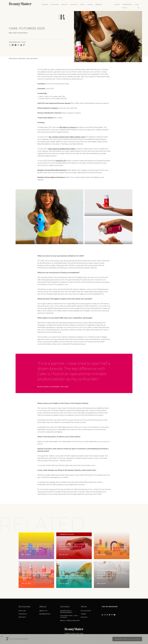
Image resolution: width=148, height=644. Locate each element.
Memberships (127, 4)
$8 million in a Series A (68, 127)
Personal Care (24, 59)
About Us (43, 611)
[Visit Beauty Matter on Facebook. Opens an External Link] (107, 615)
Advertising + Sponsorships (66, 612)
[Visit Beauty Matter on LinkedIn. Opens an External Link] (102, 615)
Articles (22, 611)
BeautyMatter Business (18, 33)
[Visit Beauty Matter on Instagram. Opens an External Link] (105, 615)
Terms (83, 614)
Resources (13, 59)
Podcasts (74, 4)
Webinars (99, 4)
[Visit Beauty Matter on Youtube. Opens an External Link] (114, 615)
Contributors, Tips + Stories (69, 616)
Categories (55, 4)
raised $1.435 (61, 161)
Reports (65, 4)
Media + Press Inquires (70, 621)
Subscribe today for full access (127, 639)
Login (137, 4)
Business (45, 4)
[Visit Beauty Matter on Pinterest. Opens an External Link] (112, 615)
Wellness (34, 59)
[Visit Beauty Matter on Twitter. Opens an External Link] (109, 615)
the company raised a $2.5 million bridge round (67, 137)
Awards (90, 4)
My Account (86, 611)
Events (82, 4)
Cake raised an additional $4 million (62, 149)
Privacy (84, 617)
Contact (117, 4)
